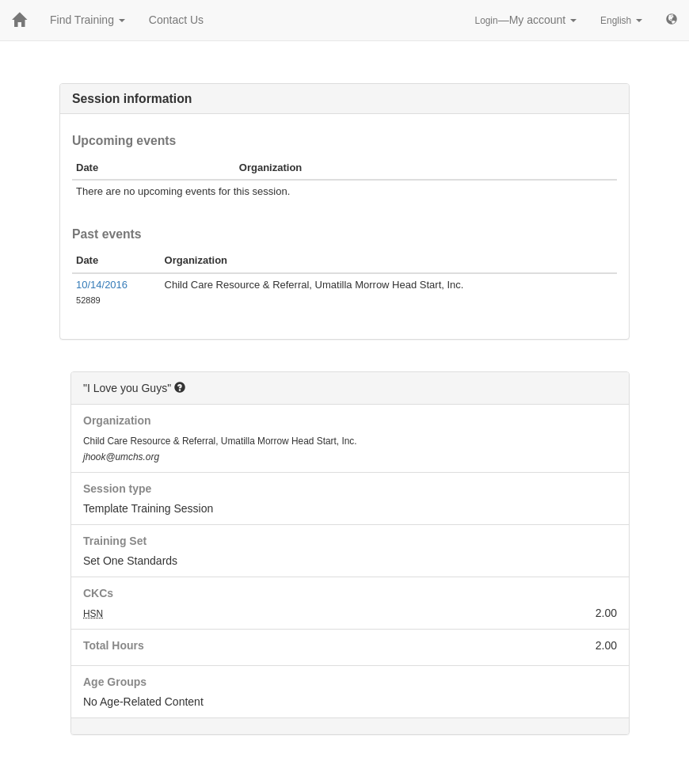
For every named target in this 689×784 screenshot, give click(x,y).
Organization (117, 421)
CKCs (98, 593)
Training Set (115, 541)
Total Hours (114, 645)
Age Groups (115, 682)
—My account (526, 20)
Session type (117, 489)
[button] (180, 387)
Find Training (88, 20)
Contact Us (176, 20)
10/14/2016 (102, 285)
